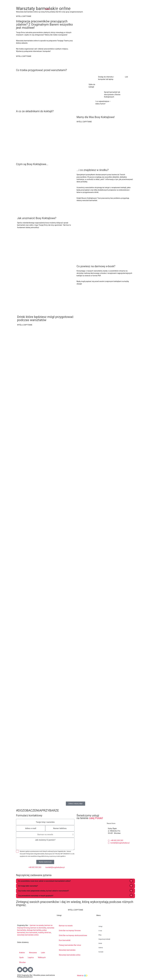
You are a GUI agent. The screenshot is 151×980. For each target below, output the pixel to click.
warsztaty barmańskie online (28, 935)
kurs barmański (32, 933)
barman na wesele (37, 925)
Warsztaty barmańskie (67, 950)
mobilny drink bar (45, 933)
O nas (100, 931)
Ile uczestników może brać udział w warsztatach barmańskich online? (45, 881)
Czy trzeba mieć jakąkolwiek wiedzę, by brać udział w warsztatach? (44, 891)
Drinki (100, 943)
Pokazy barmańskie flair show (70, 945)
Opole (21, 958)
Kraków (22, 953)
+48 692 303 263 (105, 3)
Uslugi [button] (100, 927)
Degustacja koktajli (104, 939)
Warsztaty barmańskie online (70, 955)
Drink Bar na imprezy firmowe (70, 931)
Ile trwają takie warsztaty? (28, 886)
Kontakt (101, 952)
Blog (100, 935)
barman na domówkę (38, 928)
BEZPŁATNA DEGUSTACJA (127, 8)
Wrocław (23, 962)
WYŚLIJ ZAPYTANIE (24, 16)
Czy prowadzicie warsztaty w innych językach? (36, 896)
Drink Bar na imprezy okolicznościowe (73, 936)
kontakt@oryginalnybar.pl (128, 3)
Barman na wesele (66, 926)
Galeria (101, 948)
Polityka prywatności (25, 977)
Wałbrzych (42, 958)
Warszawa (33, 953)
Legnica (31, 958)
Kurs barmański (65, 940)
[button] (48, 9)
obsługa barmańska (34, 930)
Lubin (43, 953)
